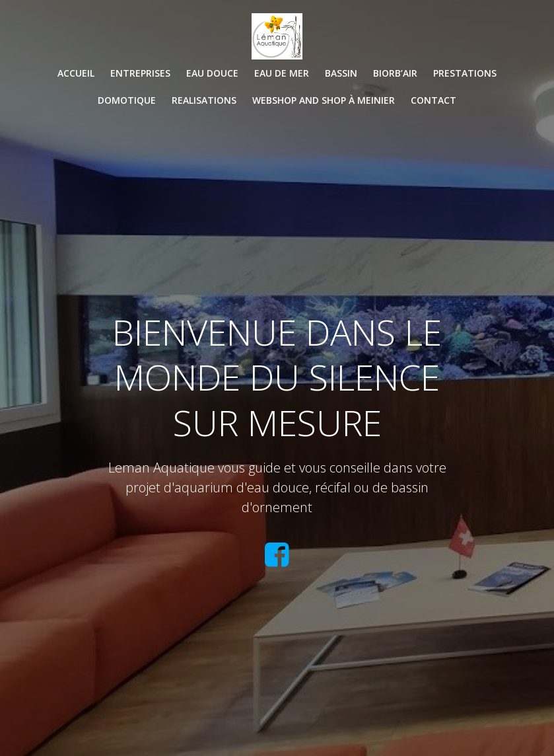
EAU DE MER (282, 73)
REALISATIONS (204, 100)
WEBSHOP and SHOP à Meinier (324, 100)
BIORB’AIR (395, 73)
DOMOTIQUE (127, 100)
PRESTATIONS (465, 73)
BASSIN (341, 73)
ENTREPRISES (140, 73)
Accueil (76, 73)
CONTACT (433, 100)
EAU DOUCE (212, 73)
